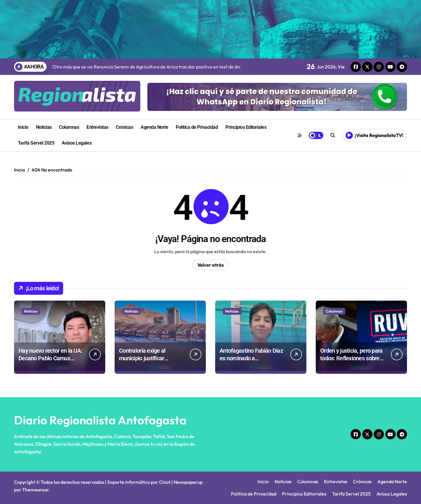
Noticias (44, 127)
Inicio (23, 127)
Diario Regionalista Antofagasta (100, 420)
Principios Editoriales (246, 127)
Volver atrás (210, 265)
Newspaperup (188, 482)
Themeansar (36, 490)
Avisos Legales (77, 143)
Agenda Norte (154, 127)
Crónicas (124, 127)
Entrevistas (98, 127)
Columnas (69, 127)
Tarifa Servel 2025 (36, 143)
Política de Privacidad (197, 127)
